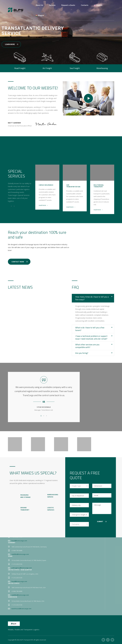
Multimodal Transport (99, 186)
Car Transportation (73, 186)
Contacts (85, 5)
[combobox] (79, 486)
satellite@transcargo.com (20, 554)
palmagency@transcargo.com (22, 568)
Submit (102, 521)
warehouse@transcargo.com (21, 609)
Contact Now (20, 262)
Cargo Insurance (46, 185)
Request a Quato (68, 5)
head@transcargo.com (19, 541)
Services (52, 5)
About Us (39, 5)
